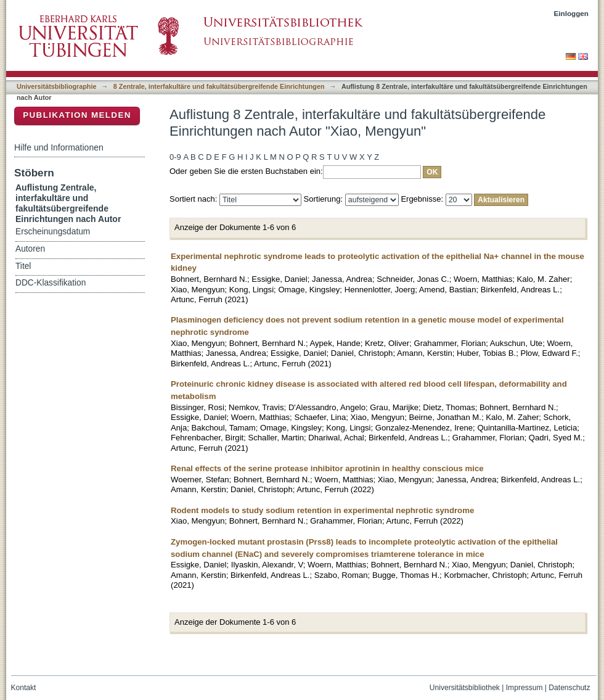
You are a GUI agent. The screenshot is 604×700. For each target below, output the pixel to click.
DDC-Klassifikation (51, 283)
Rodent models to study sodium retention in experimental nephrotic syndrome (322, 510)
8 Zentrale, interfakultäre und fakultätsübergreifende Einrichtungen (219, 86)
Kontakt (24, 688)
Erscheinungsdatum (53, 232)
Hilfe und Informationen (59, 147)
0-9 (175, 157)
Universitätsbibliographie (56, 86)
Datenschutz (569, 688)
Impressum (524, 688)
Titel (23, 266)
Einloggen (572, 13)
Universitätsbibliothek (465, 688)
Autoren (30, 249)
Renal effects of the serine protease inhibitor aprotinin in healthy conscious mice (327, 468)
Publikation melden (77, 115)
